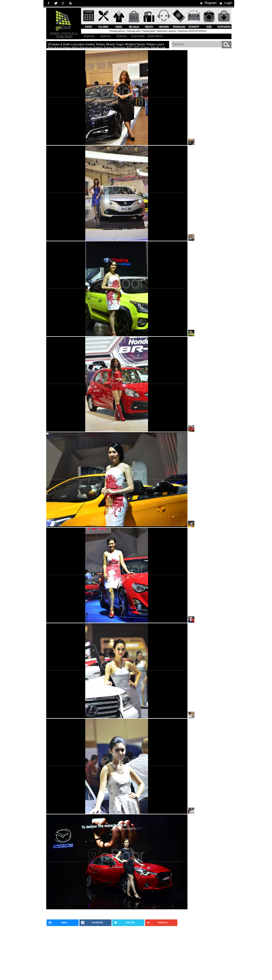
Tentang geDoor (117, 31)
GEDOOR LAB (105, 36)
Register (208, 3)
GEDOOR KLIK (122, 36)
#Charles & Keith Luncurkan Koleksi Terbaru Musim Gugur (86, 44)
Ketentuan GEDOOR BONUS (192, 31)
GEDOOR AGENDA (138, 36)
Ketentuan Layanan (167, 31)
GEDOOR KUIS (89, 36)
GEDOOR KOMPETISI (155, 36)
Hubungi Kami (134, 31)
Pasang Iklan (149, 31)
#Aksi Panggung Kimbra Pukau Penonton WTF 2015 (106, 48)
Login (225, 3)
